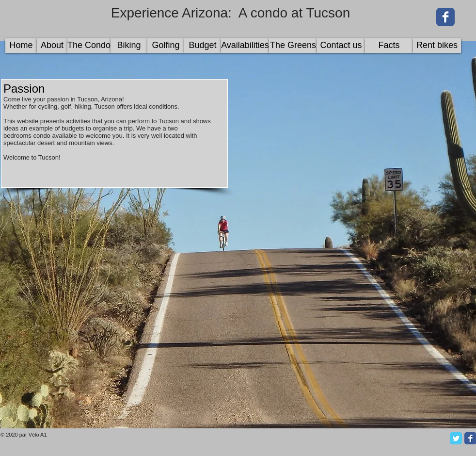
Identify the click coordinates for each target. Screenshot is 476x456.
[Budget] (203, 46)
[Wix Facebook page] (445, 17)
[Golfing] (166, 46)
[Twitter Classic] (456, 438)
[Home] (21, 46)
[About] (52, 46)
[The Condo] (89, 46)
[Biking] (129, 46)
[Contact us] (341, 46)
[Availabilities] (245, 46)
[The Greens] (293, 46)
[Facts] (389, 46)
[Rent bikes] (437, 46)
